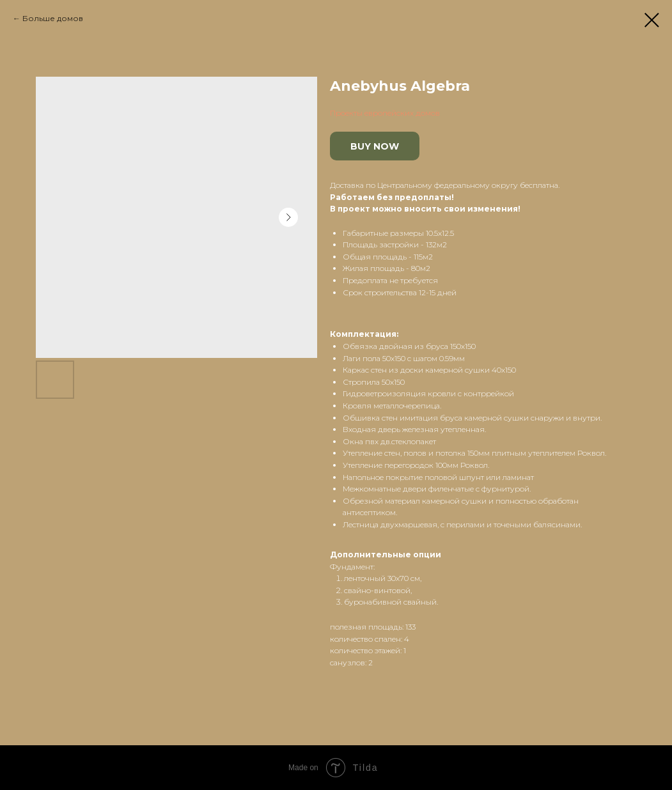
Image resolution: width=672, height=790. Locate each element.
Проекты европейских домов (385, 113)
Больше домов (53, 18)
